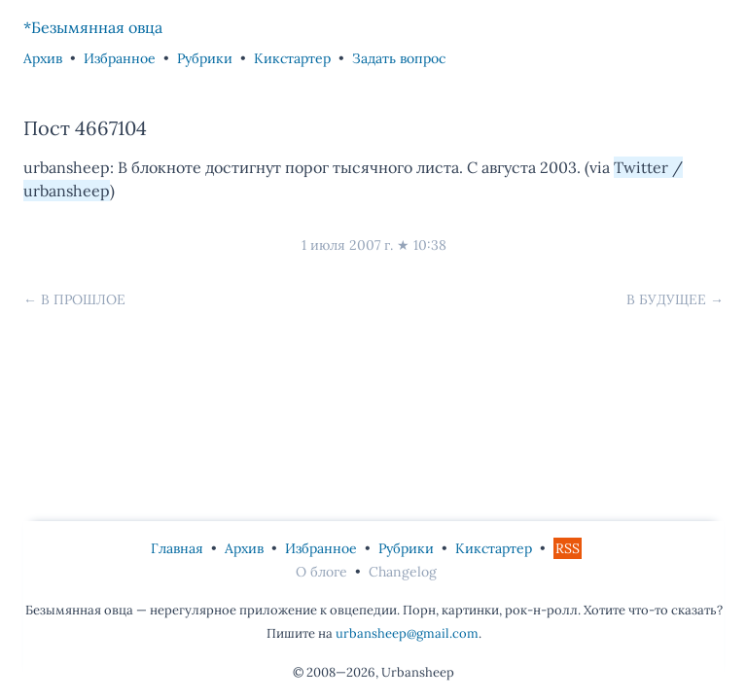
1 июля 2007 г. (347, 245)
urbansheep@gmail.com (407, 633)
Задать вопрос (399, 58)
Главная (177, 548)
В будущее (666, 299)
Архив (43, 58)
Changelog (403, 572)
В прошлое (83, 299)
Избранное (120, 58)
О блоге (321, 572)
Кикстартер (292, 58)
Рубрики (205, 58)
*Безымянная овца (93, 27)
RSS (568, 548)
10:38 (430, 245)
